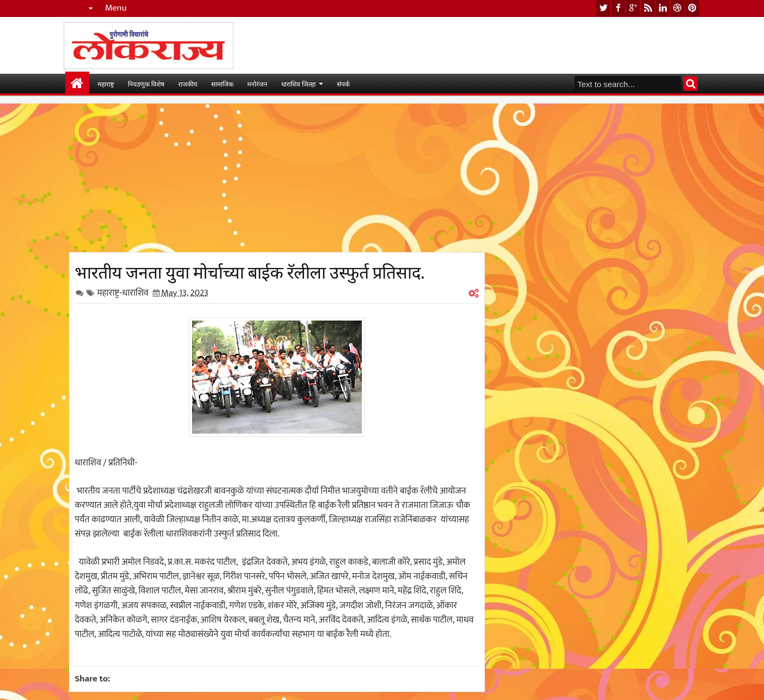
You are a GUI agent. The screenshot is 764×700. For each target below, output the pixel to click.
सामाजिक (222, 84)
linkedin (663, 8)
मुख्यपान (77, 84)
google (633, 8)
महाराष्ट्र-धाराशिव (123, 293)
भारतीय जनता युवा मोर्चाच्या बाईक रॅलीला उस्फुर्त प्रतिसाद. (250, 271)
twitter (603, 8)
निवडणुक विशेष (146, 84)
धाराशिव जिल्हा (298, 84)
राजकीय (188, 84)
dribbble (678, 8)
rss (648, 8)
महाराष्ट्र (106, 84)
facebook (618, 8)
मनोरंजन (257, 84)
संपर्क (343, 84)
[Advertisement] (277, 178)
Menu (116, 8)
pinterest (692, 8)
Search (691, 84)
